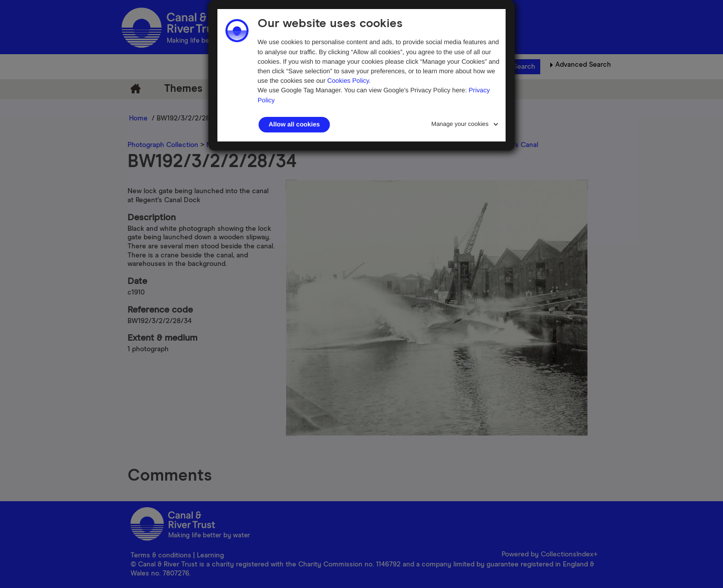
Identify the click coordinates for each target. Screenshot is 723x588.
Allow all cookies (294, 124)
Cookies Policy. (349, 81)
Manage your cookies (460, 124)
